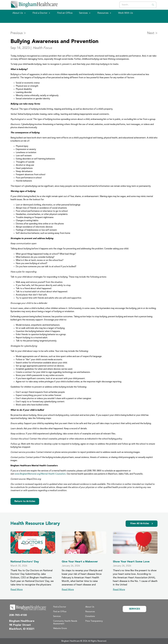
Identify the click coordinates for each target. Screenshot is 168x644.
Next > (152, 33)
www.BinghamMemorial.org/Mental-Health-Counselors (40, 474)
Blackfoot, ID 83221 (22, 629)
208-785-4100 (18, 615)
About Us (19, 13)
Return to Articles (25, 501)
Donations (90, 616)
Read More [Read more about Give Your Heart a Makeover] (68, 590)
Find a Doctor (42, 13)
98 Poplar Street (20, 625)
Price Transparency (94, 621)
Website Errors (60, 628)
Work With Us (125, 13)
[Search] (153, 5)
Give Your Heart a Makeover (80, 562)
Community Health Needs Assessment (65, 622)
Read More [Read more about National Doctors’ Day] (17, 590)
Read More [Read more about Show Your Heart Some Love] (119, 590)
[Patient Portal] (24, 20)
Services (85, 13)
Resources (104, 13)
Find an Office (65, 13)
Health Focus (42, 48)
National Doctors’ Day (25, 562)
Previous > (18, 33)
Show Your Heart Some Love (131, 562)
